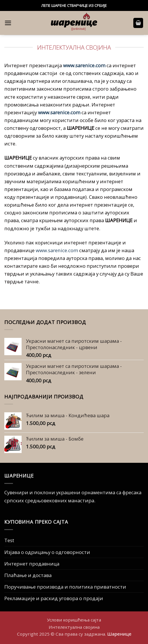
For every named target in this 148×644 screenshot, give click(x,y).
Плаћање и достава (28, 575)
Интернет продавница (32, 564)
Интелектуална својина (74, 627)
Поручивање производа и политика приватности (65, 587)
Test (9, 540)
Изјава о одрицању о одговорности (47, 552)
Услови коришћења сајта (74, 620)
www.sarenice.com (84, 65)
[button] (8, 23)
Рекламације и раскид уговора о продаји (54, 598)
